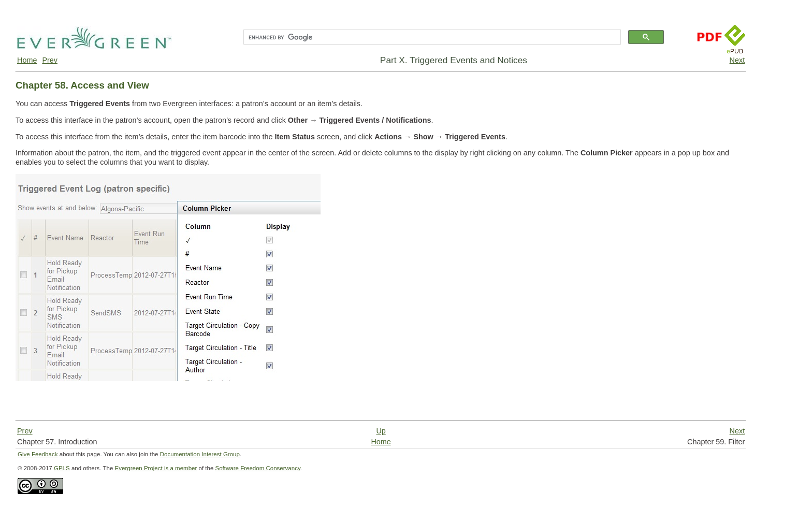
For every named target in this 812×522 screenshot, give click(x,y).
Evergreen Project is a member (156, 468)
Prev (50, 60)
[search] (431, 37)
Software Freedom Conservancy (258, 468)
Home (27, 60)
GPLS (62, 468)
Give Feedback (38, 454)
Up (381, 431)
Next (737, 60)
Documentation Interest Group (200, 454)
